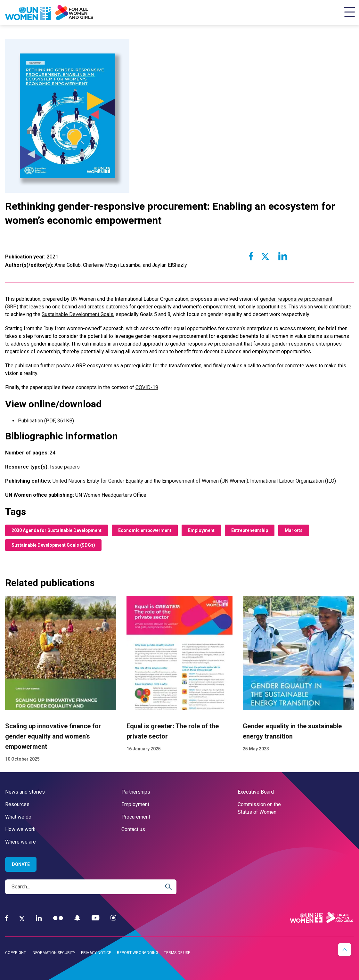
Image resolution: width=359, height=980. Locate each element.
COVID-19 (147, 387)
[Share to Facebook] (251, 256)
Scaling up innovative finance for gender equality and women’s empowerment (53, 737)
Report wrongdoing (138, 953)
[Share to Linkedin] (282, 256)
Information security (53, 953)
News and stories (25, 792)
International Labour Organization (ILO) (293, 481)
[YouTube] (95, 918)
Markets (294, 530)
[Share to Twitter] (265, 256)
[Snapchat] (77, 918)
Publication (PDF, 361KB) (46, 421)
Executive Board (256, 792)
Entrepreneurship (250, 530)
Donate (21, 864)
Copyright (16, 953)
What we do (18, 817)
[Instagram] (113, 918)
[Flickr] (58, 918)
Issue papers (65, 467)
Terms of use (177, 953)
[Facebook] (7, 918)
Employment (201, 530)
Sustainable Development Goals (78, 314)
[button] (345, 950)
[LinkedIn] (39, 918)
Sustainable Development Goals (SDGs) (53, 545)
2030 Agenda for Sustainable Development (57, 530)
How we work (20, 829)
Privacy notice (96, 953)
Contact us (133, 829)
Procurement (136, 817)
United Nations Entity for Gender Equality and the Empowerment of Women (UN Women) (151, 481)
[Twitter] (22, 918)
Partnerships (136, 792)
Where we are (20, 842)
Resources (17, 804)
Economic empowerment (145, 530)
